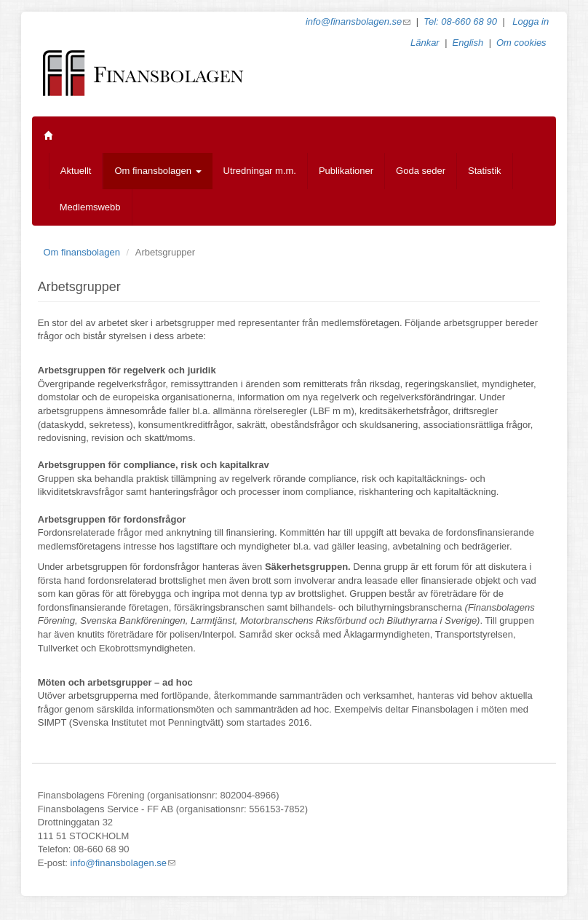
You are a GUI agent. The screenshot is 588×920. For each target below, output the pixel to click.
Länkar (425, 43)
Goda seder (421, 171)
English (468, 43)
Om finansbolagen (158, 171)
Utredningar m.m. (260, 171)
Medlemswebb (90, 207)
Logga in (531, 21)
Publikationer (346, 171)
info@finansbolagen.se (358, 21)
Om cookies (521, 43)
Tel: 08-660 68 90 (460, 21)
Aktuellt (76, 171)
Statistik (485, 171)
